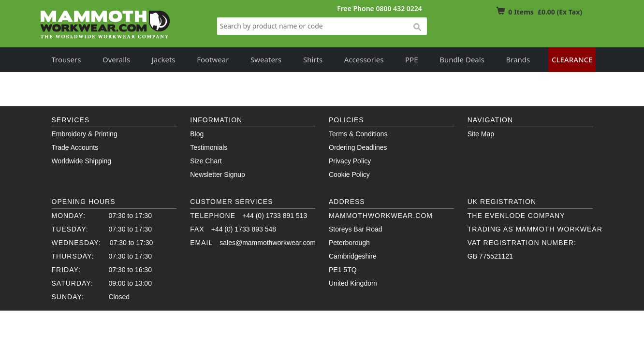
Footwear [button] (213, 59)
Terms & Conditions (358, 134)
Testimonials (209, 147)
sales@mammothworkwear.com (268, 243)
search (417, 28)
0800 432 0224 (399, 8)
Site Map (481, 134)
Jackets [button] (164, 59)
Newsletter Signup (218, 174)
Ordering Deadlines (358, 147)
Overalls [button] (116, 59)
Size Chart (206, 161)
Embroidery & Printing (85, 134)
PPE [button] (412, 59)
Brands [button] (518, 59)
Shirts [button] (313, 59)
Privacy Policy (350, 161)
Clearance (572, 59)
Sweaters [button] (266, 59)
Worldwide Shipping (81, 161)
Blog (197, 134)
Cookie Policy (349, 174)
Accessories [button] (364, 59)
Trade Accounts (75, 147)
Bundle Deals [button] (462, 59)
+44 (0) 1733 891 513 (275, 216)
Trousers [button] (66, 59)
